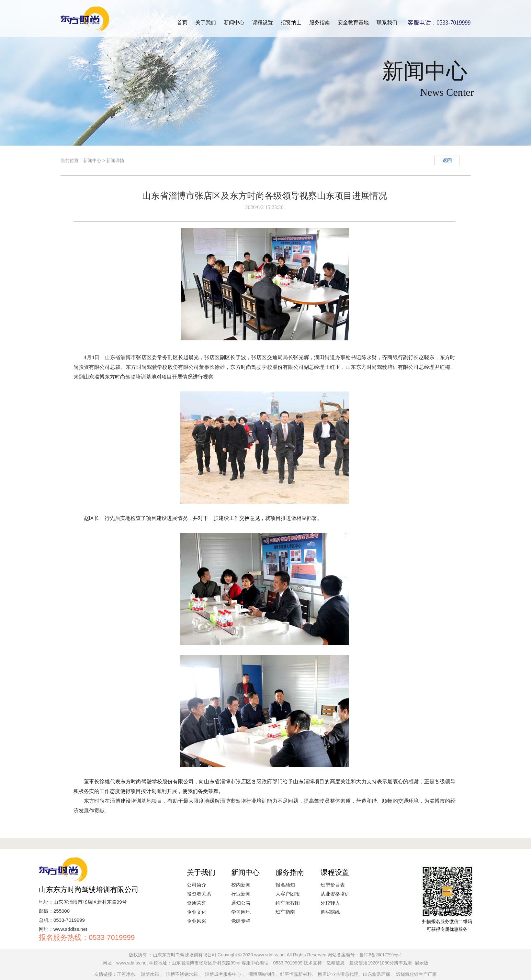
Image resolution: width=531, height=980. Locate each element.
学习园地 (241, 912)
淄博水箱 (150, 974)
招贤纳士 (291, 22)
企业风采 (197, 921)
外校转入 (330, 903)
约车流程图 (288, 903)
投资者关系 (199, 894)
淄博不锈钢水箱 (182, 974)
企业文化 (197, 912)
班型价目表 (333, 885)
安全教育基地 (353, 22)
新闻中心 (234, 22)
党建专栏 (241, 921)
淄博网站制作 (262, 974)
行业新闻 (241, 894)
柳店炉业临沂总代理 (338, 974)
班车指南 (285, 912)
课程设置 (263, 22)
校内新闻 (241, 885)
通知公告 (241, 903)
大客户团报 (288, 894)
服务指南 (320, 22)
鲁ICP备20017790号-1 (381, 955)
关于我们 (206, 22)
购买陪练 (330, 912)
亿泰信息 (335, 963)
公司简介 (197, 885)
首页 (182, 22)
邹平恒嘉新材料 (296, 974)
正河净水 (126, 974)
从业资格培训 (335, 894)
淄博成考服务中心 (223, 974)
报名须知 (285, 885)
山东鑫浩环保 (377, 974)
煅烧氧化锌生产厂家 (416, 974)
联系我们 (387, 22)
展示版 (422, 963)
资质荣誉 (197, 903)
